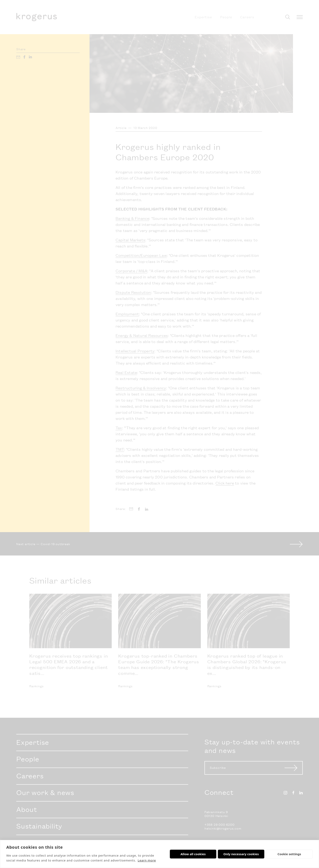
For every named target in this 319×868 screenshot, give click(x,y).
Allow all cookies (193, 854)
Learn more (147, 860)
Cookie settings (289, 854)
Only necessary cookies (241, 854)
